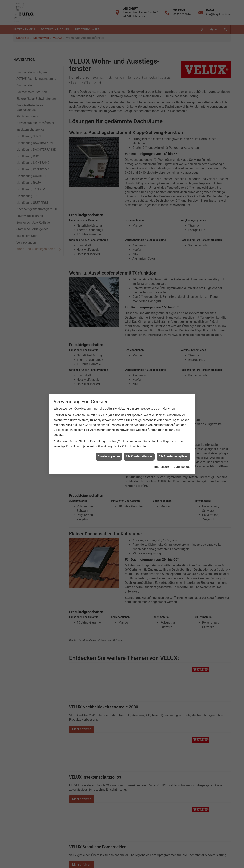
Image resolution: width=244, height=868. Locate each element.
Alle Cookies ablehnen (139, 456)
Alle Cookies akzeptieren (173, 456)
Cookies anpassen (109, 456)
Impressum (162, 467)
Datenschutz (182, 467)
